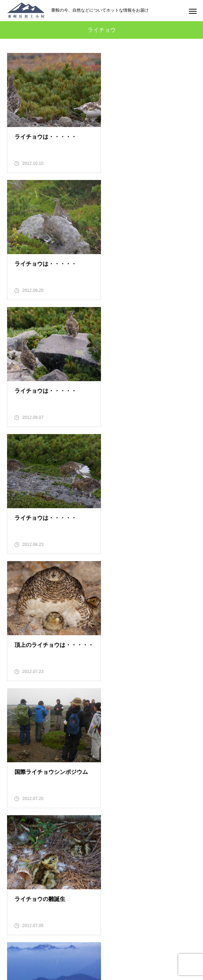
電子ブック (102, 900)
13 (119, 722)
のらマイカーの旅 (102, 876)
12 (102, 722)
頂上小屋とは (102, 838)
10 (67, 722)
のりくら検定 (102, 863)
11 (84, 722)
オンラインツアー (102, 888)
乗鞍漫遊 (102, 851)
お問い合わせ (102, 913)
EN (101, 925)
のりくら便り (102, 826)
